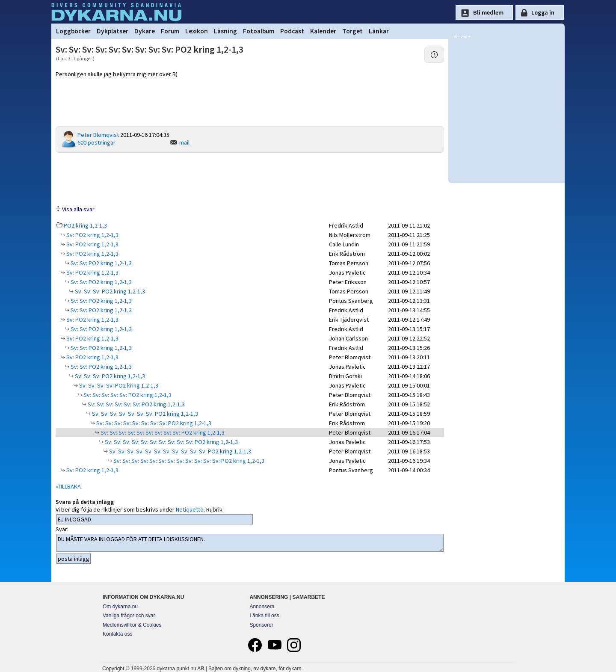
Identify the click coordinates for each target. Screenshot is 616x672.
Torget (352, 31)
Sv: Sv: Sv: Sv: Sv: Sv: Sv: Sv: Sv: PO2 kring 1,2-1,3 (162, 432)
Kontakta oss (117, 634)
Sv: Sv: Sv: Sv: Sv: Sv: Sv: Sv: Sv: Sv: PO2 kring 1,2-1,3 (171, 442)
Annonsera (262, 607)
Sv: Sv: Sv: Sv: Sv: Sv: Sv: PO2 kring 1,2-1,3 (144, 414)
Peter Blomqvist (98, 135)
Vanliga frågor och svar (129, 616)
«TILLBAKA (68, 486)
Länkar (379, 31)
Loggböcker (73, 31)
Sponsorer (261, 625)
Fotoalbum (259, 31)
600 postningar (96, 142)
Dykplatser (113, 31)
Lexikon (197, 31)
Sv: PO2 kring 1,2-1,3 (92, 235)
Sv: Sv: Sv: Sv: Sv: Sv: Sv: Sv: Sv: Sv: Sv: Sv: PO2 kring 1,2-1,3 (188, 461)
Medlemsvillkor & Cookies (132, 625)
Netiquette (190, 509)
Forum (170, 31)
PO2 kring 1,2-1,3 (85, 225)
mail (184, 142)
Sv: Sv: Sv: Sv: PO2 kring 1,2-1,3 (118, 385)
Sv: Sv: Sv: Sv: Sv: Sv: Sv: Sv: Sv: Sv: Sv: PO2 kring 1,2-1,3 (179, 451)
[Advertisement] (250, 178)
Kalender (323, 31)
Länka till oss (264, 616)
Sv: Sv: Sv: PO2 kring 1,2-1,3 (109, 291)
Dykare (145, 31)
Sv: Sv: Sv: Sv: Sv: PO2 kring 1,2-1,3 (127, 395)
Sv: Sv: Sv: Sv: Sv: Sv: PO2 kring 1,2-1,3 (136, 404)
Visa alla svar (78, 209)
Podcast (292, 31)
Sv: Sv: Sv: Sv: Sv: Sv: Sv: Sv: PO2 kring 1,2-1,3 (153, 423)
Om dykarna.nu (120, 607)
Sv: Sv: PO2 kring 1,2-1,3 (101, 263)
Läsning (225, 31)
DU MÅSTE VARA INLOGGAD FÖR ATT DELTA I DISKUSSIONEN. (250, 543)
